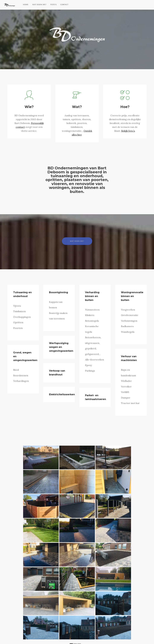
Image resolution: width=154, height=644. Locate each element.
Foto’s (53, 5)
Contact (64, 5)
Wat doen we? (39, 5)
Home (26, 5)
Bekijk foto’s (128, 131)
